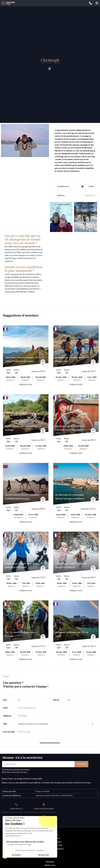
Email (5, 708)
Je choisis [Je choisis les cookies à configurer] (16, 855)
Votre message (9, 732)
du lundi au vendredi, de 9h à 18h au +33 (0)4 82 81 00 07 (54, 795)
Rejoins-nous (50, 865)
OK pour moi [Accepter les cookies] (44, 855)
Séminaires (50, 862)
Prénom (56, 700)
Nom (5, 700)
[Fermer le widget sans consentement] (15, 818)
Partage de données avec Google (19, 845)
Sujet (5, 724)
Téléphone (7, 716)
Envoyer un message (43, 791)
